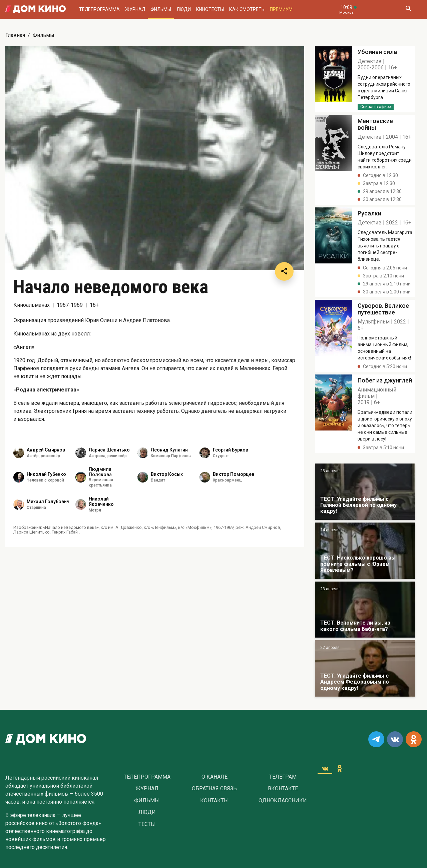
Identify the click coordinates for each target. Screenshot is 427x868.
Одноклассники (283, 801)
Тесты (147, 824)
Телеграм (283, 777)
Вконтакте (283, 789)
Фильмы (161, 9)
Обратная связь (214, 789)
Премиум (281, 9)
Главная (15, 35)
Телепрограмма (99, 9)
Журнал (135, 9)
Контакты (215, 801)
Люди (184, 9)
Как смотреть (247, 9)
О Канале (215, 777)
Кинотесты (210, 9)
